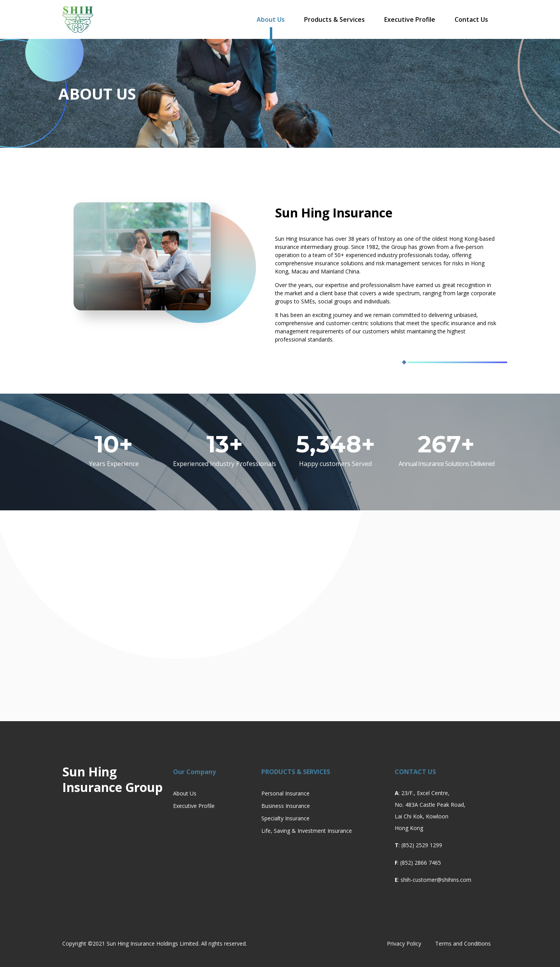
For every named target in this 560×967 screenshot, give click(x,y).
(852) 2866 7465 (421, 863)
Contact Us (471, 19)
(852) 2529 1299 (422, 845)
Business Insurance (286, 806)
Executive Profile (410, 19)
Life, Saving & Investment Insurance (307, 831)
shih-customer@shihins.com (436, 880)
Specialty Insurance (285, 818)
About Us (271, 19)
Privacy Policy (404, 943)
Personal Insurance (285, 793)
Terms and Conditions (463, 943)
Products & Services (334, 19)
